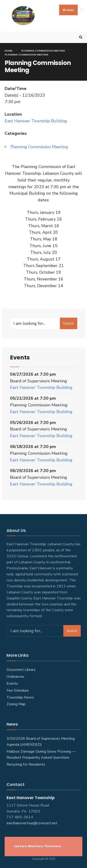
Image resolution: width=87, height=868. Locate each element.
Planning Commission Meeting (43, 51)
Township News (20, 697)
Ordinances (15, 677)
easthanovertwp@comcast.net (32, 823)
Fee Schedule (18, 690)
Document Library (21, 670)
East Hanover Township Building (36, 121)
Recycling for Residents (26, 764)
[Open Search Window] (80, 37)
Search (68, 323)
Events (12, 684)
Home (9, 51)
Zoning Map (16, 704)
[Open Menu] (82, 10)
